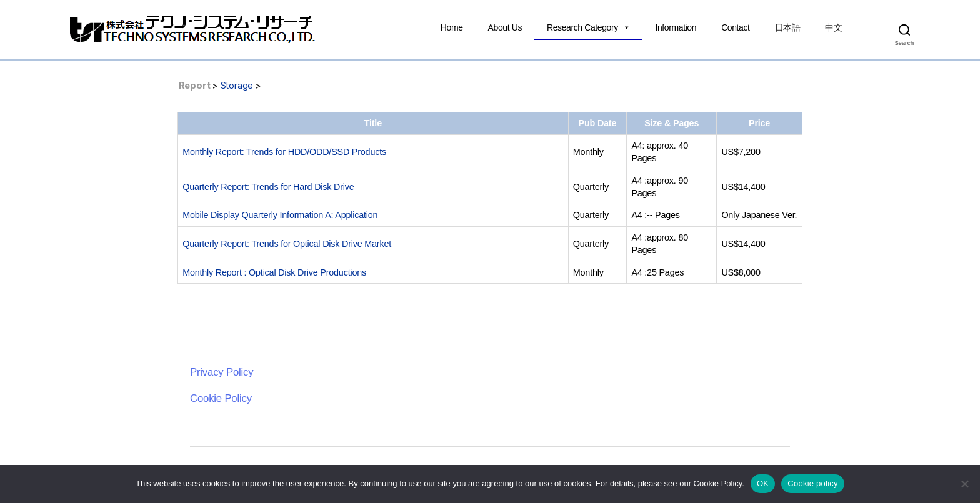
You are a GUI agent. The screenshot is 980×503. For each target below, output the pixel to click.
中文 (833, 27)
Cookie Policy (221, 398)
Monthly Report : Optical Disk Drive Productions (274, 272)
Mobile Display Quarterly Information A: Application (280, 215)
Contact (735, 27)
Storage (237, 85)
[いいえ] (964, 484)
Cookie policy (813, 483)
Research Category (588, 27)
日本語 (788, 27)
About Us (505, 27)
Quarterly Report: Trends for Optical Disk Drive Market (287, 244)
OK (763, 483)
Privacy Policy (222, 372)
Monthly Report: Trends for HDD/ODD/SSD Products (284, 152)
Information (676, 27)
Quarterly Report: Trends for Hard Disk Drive (268, 187)
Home (452, 27)
